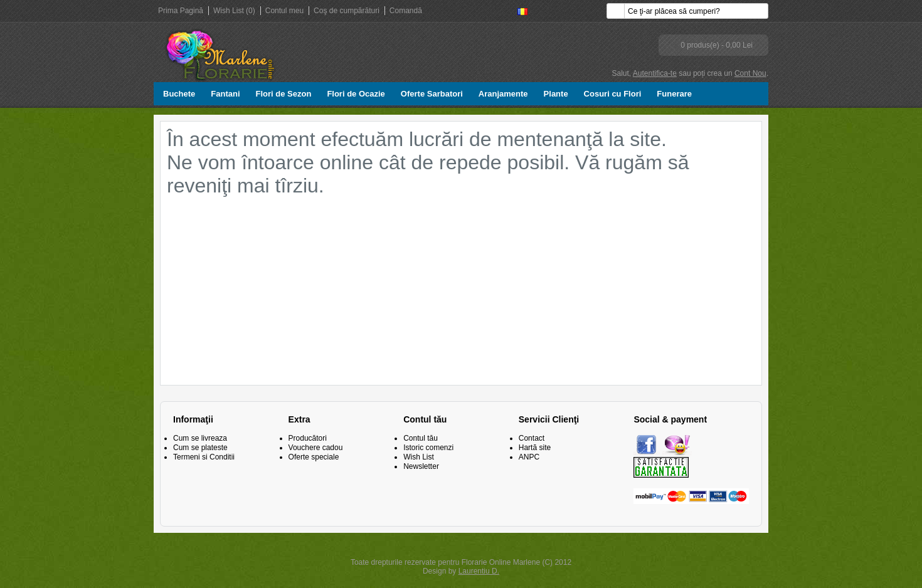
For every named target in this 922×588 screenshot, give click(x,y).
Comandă (406, 11)
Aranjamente (503, 94)
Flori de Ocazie (356, 94)
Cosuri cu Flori (613, 94)
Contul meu (284, 11)
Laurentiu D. (479, 571)
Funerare (674, 94)
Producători (308, 438)
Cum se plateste (200, 448)
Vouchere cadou (316, 448)
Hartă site (535, 448)
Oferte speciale (314, 457)
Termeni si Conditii (204, 457)
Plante (556, 94)
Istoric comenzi (428, 448)
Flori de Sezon (284, 94)
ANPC (529, 457)
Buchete (179, 94)
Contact (532, 438)
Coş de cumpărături (347, 11)
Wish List (419, 457)
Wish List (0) (234, 11)
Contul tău (421, 438)
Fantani (225, 94)
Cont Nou (750, 73)
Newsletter (421, 466)
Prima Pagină (181, 11)
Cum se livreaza (200, 438)
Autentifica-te (655, 73)
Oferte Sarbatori (432, 94)
